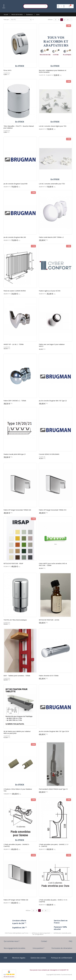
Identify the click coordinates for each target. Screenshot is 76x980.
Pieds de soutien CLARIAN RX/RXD (15, 291)
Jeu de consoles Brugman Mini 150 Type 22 (53, 401)
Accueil (6, 14)
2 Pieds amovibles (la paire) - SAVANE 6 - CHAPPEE (17, 845)
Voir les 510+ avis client (9, 977)
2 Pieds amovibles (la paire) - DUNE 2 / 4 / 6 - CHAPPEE (53, 901)
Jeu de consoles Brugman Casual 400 (15, 184)
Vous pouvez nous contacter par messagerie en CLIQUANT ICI (49, 970)
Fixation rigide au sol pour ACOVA (50, 291)
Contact (44, 941)
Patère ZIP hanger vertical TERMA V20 (16, 900)
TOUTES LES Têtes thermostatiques (15, 620)
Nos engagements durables (15, 948)
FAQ (71, 941)
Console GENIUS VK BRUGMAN (49, 454)
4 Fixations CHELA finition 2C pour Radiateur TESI (18, 790)
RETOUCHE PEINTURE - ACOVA (49, 620)
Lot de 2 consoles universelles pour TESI (52, 184)
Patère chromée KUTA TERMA (49, 676)
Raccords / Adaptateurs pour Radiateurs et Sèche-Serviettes (53, 71)
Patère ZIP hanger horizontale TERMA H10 (53, 510)
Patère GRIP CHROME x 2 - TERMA (15, 401)
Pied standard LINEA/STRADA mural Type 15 (53, 789)
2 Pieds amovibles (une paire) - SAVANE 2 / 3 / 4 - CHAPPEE (54, 845)
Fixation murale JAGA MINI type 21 (15, 454)
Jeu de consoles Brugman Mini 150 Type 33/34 (54, 731)
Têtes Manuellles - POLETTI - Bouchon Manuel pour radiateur (19, 127)
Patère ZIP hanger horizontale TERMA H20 (17, 510)
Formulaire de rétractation (62, 948)
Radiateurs (30, 14)
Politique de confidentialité (62, 958)
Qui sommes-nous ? (12, 941)
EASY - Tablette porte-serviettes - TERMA (17, 676)
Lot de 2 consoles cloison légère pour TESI (53, 126)
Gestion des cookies (38, 958)
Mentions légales (19, 958)
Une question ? (38, 948)
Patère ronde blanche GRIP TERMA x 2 (51, 237)
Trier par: (6, 20)
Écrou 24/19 (7, 70)
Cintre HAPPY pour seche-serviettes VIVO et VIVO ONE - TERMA (53, 564)
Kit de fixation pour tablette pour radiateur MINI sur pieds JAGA (17, 732)
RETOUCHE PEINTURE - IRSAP (13, 563)
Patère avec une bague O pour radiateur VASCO (52, 345)
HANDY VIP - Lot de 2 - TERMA (14, 344)
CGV (5, 958)
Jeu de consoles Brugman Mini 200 (15, 237)
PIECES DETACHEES (17, 14)
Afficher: (50, 20)
